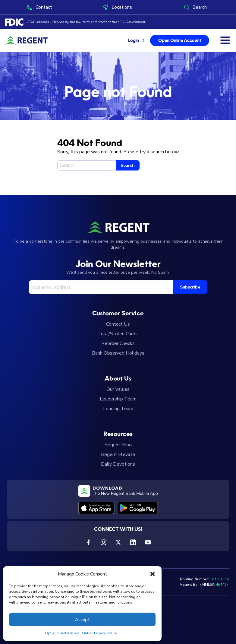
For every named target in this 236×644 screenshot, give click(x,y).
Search (195, 7)
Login (134, 41)
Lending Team (118, 409)
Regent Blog (118, 445)
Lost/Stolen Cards (118, 334)
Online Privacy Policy (99, 633)
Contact (39, 7)
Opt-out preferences (62, 633)
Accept (82, 620)
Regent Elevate (118, 454)
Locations (117, 7)
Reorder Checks (118, 343)
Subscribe (190, 287)
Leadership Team (118, 399)
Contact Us (118, 324)
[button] (153, 574)
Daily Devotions (118, 464)
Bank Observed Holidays (118, 353)
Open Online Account (180, 41)
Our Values (118, 389)
